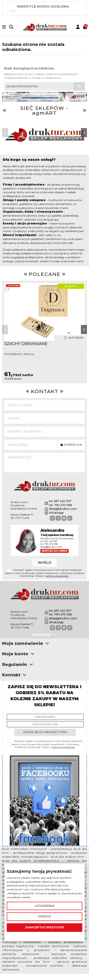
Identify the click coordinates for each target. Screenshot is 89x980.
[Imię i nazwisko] (45, 717)
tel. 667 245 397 (60, 501)
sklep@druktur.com (63, 509)
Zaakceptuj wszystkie (44, 927)
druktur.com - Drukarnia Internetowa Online (24, 505)
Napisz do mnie (54, 551)
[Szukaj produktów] (79, 86)
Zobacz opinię (13, 286)
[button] (5, 133)
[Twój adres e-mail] (45, 724)
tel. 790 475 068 (60, 505)
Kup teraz (73, 338)
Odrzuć (44, 917)
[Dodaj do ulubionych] (7, 290)
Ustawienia (45, 906)
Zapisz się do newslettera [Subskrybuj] (45, 732)
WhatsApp (56, 513)
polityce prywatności (57, 576)
